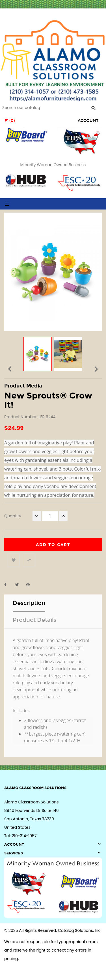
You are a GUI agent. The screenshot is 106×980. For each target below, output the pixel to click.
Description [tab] (29, 603)
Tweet (20, 585)
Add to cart (53, 545)
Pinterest (31, 585)
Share (8, 585)
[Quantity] (50, 516)
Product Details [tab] (34, 620)
